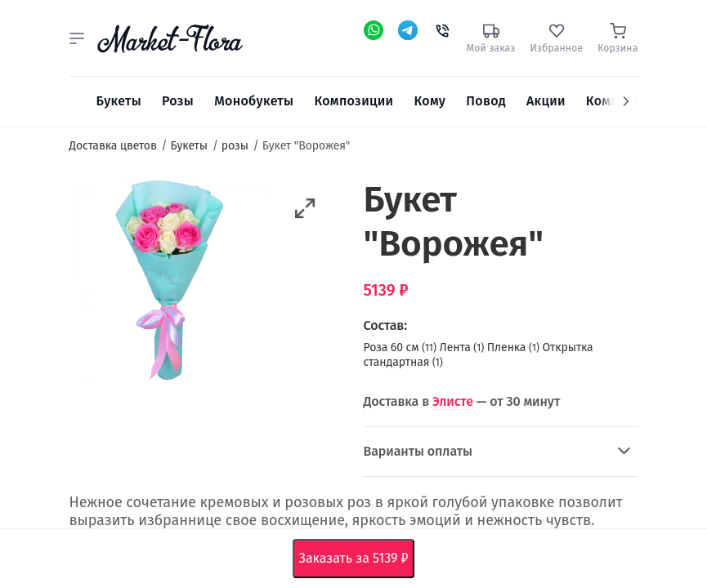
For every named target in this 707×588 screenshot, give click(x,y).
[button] (77, 38)
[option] (172, 283)
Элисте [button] (453, 401)
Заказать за (357, 559)
